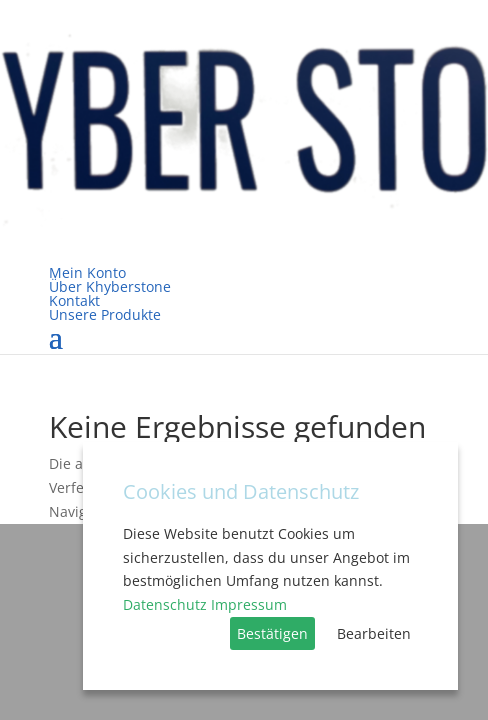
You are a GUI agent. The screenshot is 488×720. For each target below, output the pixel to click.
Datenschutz (165, 604)
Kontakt (74, 300)
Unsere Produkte (105, 314)
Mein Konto (87, 272)
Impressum (249, 604)
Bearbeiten (374, 633)
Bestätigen (272, 633)
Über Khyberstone (110, 286)
